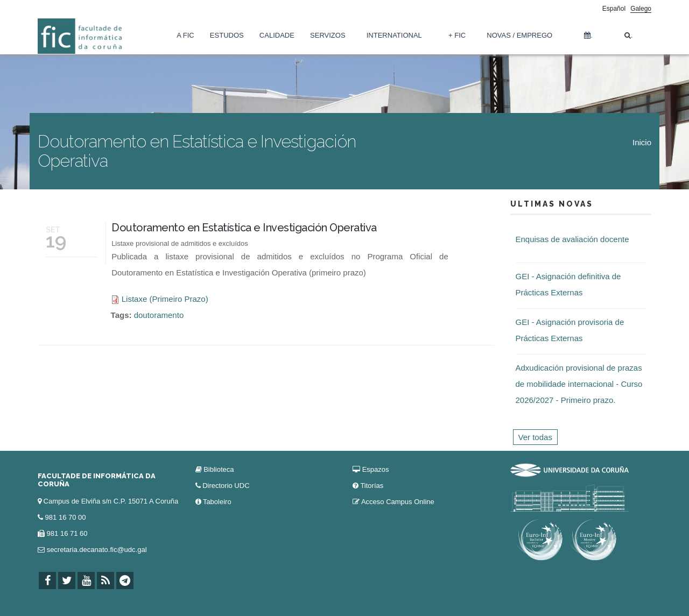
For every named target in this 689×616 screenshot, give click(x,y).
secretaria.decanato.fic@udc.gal (97, 550)
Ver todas (535, 437)
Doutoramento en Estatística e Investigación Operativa (244, 228)
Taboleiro (217, 502)
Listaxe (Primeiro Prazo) (165, 299)
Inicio (642, 142)
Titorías (372, 486)
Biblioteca (219, 469)
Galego (641, 9)
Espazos (376, 469)
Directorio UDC (226, 486)
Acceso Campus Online (398, 502)
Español (614, 9)
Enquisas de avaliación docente (572, 239)
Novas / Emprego (519, 35)
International (394, 35)
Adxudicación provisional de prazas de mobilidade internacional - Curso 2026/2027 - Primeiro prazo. (579, 384)
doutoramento (159, 315)
